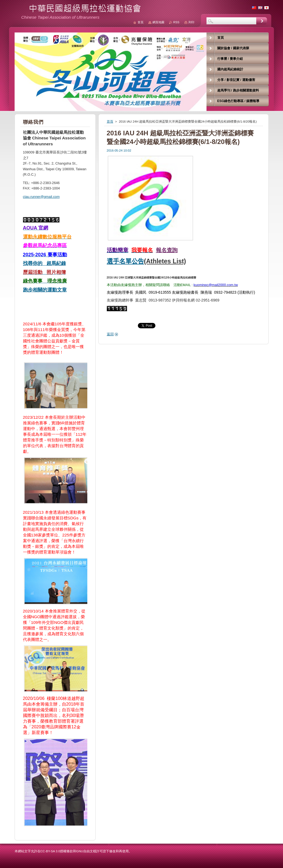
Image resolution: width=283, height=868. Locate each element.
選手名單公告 (125, 261)
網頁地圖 (158, 22)
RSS (176, 22)
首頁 (110, 122)
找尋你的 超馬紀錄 (44, 263)
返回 (110, 334)
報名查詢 (167, 250)
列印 (191, 22)
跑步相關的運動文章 (45, 290)
